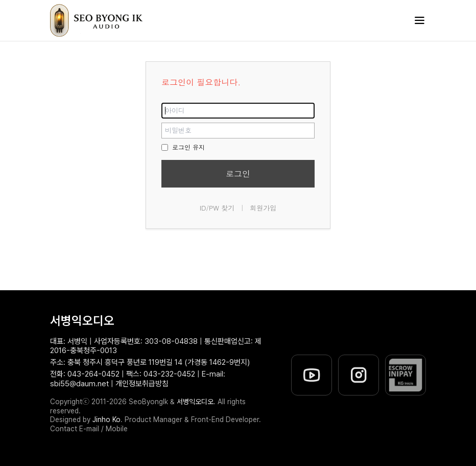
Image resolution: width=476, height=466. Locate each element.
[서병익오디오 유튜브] (312, 375)
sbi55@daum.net (79, 384)
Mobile (117, 429)
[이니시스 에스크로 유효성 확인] (406, 375)
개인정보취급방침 (142, 384)
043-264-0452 (93, 374)
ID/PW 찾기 (217, 208)
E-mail (89, 429)
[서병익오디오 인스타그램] (359, 375)
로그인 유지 (183, 147)
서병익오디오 (82, 321)
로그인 (238, 173)
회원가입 (263, 208)
